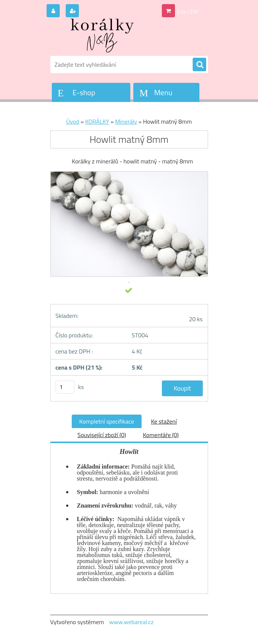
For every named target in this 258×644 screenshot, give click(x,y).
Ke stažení (164, 421)
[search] (199, 65)
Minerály (126, 121)
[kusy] (65, 387)
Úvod (73, 121)
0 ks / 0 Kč (188, 12)
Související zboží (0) (102, 435)
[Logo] (102, 36)
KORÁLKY (97, 121)
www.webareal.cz (131, 622)
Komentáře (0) (161, 435)
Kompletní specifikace (107, 421)
